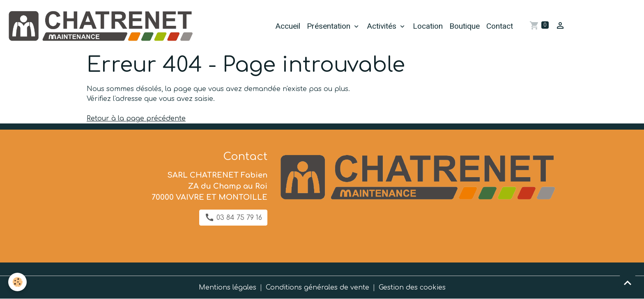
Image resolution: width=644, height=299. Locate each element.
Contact (500, 26)
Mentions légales (228, 288)
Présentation (330, 26)
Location (428, 26)
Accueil (288, 26)
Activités (383, 26)
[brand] (101, 26)
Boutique (465, 26)
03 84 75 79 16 (233, 217)
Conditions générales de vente (317, 288)
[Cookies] (17, 282)
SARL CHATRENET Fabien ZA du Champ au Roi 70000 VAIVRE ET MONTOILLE (209, 186)
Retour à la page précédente (136, 119)
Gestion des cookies (412, 288)
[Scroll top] (628, 283)
